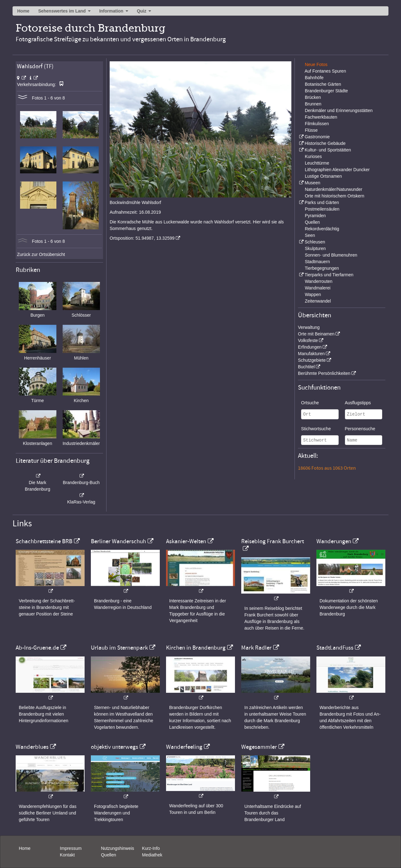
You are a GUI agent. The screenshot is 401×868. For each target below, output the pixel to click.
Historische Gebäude (325, 143)
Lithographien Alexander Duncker (337, 170)
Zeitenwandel (318, 301)
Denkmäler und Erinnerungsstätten (339, 110)
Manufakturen (311, 354)
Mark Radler (256, 648)
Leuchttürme (317, 163)
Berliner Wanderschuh (118, 541)
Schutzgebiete (312, 360)
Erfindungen (310, 347)
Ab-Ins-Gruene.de (37, 648)
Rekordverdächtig (322, 229)
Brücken (313, 97)
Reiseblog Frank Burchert (273, 541)
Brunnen (313, 104)
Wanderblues (32, 747)
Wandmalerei (318, 288)
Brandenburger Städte (326, 91)
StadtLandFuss (335, 648)
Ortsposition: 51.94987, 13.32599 (142, 238)
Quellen (312, 222)
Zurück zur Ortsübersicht (41, 254)
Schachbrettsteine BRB (44, 541)
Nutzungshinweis (117, 848)
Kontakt (67, 855)
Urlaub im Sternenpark (119, 648)
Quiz (142, 11)
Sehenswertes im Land (62, 11)
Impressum (71, 848)
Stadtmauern (317, 262)
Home (23, 11)
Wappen (313, 294)
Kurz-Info (151, 848)
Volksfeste (308, 340)
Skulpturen (315, 248)
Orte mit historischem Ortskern (335, 196)
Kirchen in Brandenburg (196, 648)
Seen (310, 235)
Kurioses (313, 156)
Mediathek (152, 855)
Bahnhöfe (314, 78)
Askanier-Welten (186, 541)
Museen (312, 183)
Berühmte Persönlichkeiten (324, 373)
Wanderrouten (319, 281)
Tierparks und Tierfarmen (329, 275)
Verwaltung (309, 327)
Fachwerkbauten (321, 117)
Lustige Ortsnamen (323, 176)
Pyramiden (315, 216)
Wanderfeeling (184, 747)
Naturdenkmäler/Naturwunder (334, 189)
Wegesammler (259, 747)
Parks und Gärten (322, 202)
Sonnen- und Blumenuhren (331, 255)
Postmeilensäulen (322, 209)
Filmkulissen (317, 124)
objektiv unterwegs (115, 747)
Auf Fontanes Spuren (325, 71)
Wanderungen (334, 541)
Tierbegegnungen (322, 268)
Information (111, 11)
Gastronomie (317, 137)
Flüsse (311, 130)
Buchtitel (306, 367)
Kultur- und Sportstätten (328, 150)
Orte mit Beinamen (316, 334)
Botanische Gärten (323, 84)
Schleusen (315, 242)
